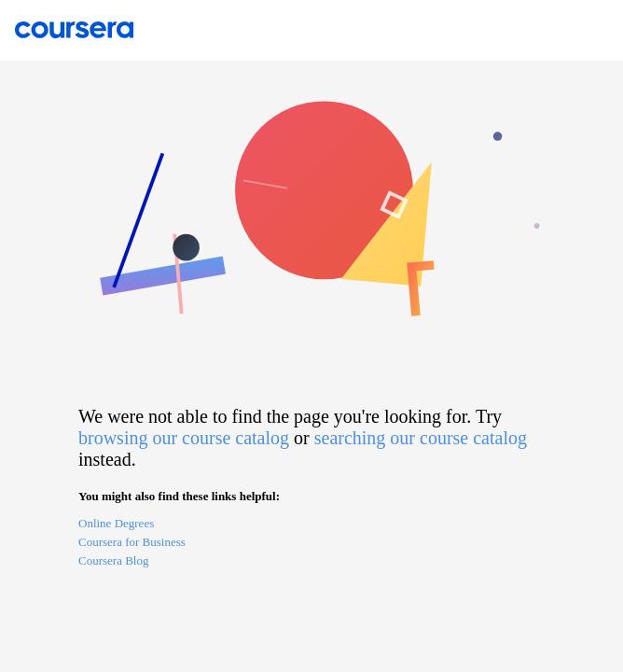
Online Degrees (116, 523)
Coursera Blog (113, 560)
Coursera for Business (132, 542)
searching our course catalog (421, 438)
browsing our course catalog (184, 438)
